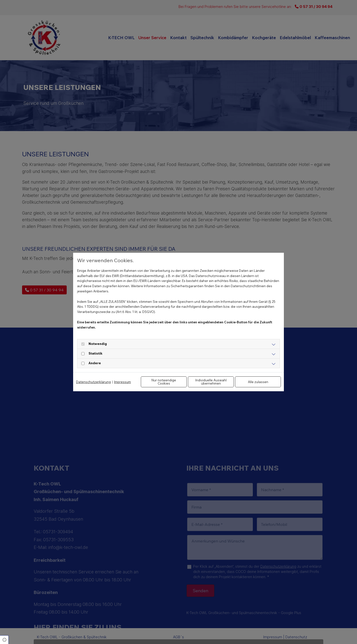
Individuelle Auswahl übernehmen (211, 382)
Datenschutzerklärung (93, 382)
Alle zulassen (258, 382)
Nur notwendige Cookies (164, 382)
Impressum (122, 382)
